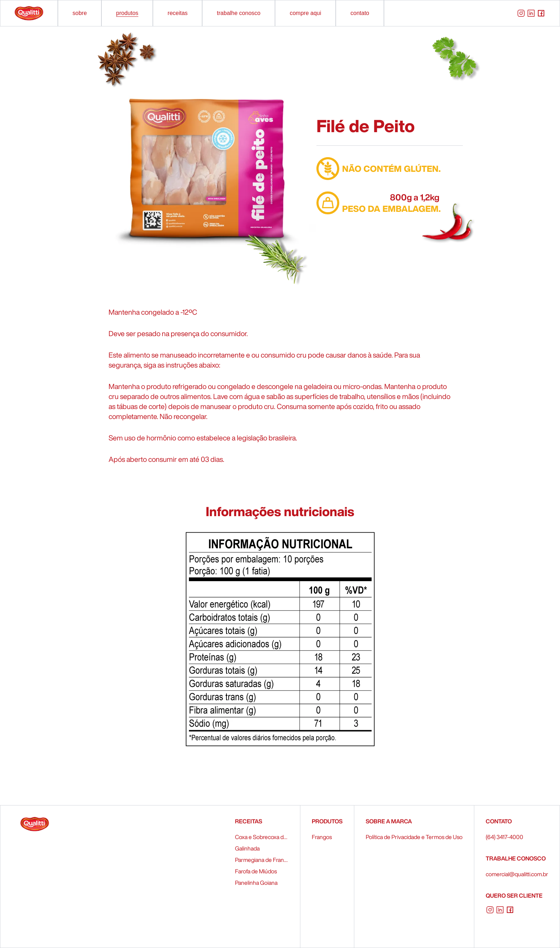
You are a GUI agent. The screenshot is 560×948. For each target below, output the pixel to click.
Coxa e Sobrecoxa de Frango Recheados (262, 837)
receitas (177, 13)
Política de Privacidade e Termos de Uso (414, 837)
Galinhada (247, 848)
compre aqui (305, 13)
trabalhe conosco (239, 13)
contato (360, 13)
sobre (80, 13)
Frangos (322, 837)
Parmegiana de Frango (262, 860)
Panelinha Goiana (256, 883)
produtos (127, 13)
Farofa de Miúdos (256, 871)
